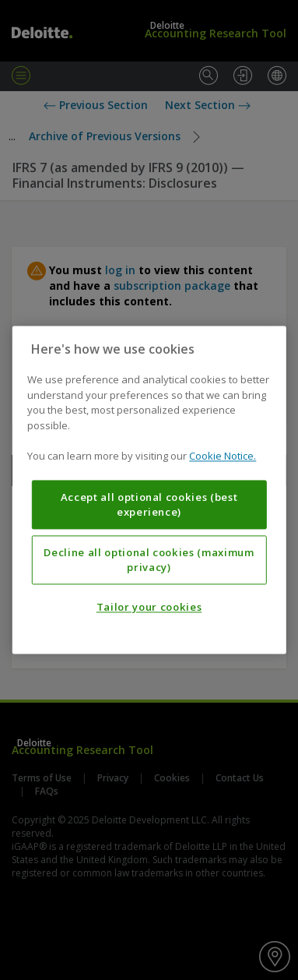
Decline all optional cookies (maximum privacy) (149, 560)
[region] (149, 490)
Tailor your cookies (149, 608)
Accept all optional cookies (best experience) (149, 505)
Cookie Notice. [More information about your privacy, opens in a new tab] (223, 457)
